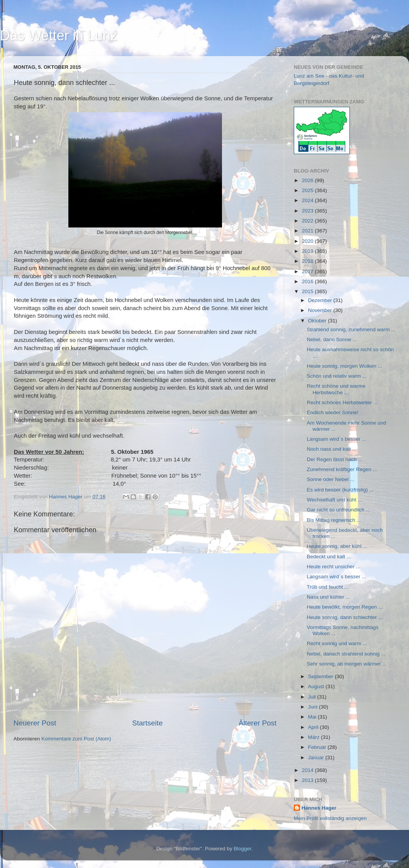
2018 (308, 261)
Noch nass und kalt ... (332, 449)
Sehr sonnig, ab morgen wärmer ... (347, 664)
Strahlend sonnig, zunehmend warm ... (351, 329)
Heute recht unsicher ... (334, 567)
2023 (308, 211)
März (315, 737)
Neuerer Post (35, 723)
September (321, 676)
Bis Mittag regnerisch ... (334, 520)
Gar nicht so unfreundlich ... (339, 510)
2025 (308, 190)
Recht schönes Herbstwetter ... (342, 402)
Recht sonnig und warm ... (337, 643)
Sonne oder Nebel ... (331, 479)
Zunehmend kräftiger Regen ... (342, 469)
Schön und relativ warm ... (337, 376)
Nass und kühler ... (329, 597)
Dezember (321, 300)
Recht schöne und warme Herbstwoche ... (336, 389)
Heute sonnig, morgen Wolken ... (344, 366)
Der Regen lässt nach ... (335, 459)
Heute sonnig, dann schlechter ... (345, 617)
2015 (308, 291)
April (314, 727)
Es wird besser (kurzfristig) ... (340, 490)
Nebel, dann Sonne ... (332, 339)
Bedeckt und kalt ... (329, 557)
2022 (308, 221)
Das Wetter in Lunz (59, 36)
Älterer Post (257, 723)
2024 (308, 200)
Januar (317, 758)
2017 (308, 271)
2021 (308, 231)
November (321, 310)
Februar (318, 747)
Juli (313, 697)
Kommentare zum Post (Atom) (76, 739)
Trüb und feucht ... (328, 587)
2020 (308, 241)
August (317, 686)
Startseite (147, 723)
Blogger (243, 849)
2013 (308, 780)
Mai (313, 717)
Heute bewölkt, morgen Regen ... (345, 607)
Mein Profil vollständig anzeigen (330, 818)
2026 (308, 180)
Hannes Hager (319, 808)
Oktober (318, 321)
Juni (314, 707)
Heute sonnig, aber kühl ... (337, 546)
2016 (308, 281)
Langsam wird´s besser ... (337, 439)
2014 (308, 770)
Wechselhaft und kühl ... (334, 500)
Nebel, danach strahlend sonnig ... (346, 654)
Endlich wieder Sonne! (333, 412)
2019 (308, 251)
